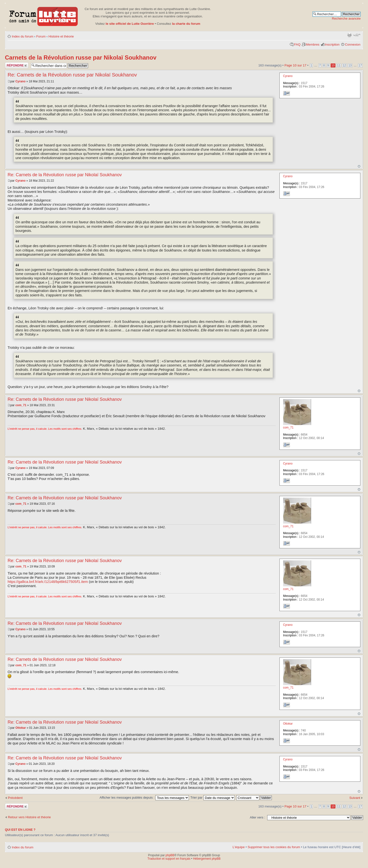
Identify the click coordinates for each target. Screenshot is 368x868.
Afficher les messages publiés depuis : (144, 798)
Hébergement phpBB (207, 859)
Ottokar (21, 728)
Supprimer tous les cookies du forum (274, 847)
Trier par (213, 798)
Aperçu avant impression (349, 35)
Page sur (295, 65)
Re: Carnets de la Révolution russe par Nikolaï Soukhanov (72, 75)
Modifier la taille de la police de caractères (357, 35)
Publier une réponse (17, 65)
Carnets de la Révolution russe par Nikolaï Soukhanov (81, 57)
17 (360, 65)
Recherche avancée (346, 19)
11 (339, 65)
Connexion (353, 44)
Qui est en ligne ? (20, 830)
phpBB (170, 855)
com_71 (21, 405)
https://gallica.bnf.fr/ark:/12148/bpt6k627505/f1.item (48, 582)
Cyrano (20, 81)
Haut (359, 166)
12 (344, 65)
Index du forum (23, 36)
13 (350, 65)
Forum (41, 36)
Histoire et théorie (61, 36)
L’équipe (239, 847)
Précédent (15, 798)
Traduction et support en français (169, 859)
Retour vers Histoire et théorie (29, 817)
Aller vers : (257, 817)
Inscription (332, 44)
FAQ (297, 44)
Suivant (355, 798)
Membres (313, 44)
